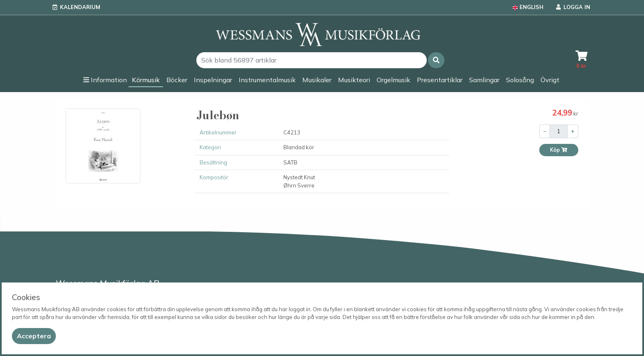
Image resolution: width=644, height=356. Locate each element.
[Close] (34, 336)
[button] (436, 60)
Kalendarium (80, 7)
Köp (559, 150)
